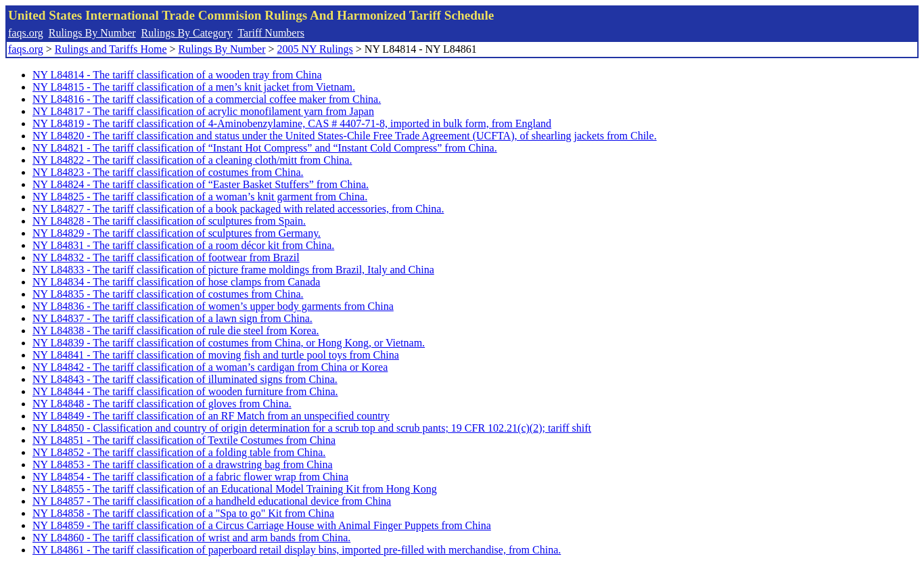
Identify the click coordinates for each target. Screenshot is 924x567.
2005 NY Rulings (315, 49)
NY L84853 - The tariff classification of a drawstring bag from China (183, 464)
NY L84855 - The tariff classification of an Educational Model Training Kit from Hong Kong (235, 489)
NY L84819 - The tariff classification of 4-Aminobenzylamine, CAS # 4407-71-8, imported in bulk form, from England (292, 123)
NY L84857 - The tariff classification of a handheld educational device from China (212, 501)
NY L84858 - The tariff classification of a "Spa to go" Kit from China (183, 513)
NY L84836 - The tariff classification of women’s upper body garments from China (213, 306)
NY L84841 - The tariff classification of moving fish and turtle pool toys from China (216, 355)
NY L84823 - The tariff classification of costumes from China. (168, 172)
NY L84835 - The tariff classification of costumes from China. (168, 294)
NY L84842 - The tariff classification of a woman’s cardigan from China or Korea (210, 367)
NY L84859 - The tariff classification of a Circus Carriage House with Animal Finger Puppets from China (262, 525)
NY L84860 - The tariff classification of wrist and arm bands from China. (191, 538)
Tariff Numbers (271, 33)
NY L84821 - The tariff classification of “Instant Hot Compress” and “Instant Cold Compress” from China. (265, 148)
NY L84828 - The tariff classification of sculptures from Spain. (169, 221)
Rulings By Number (92, 33)
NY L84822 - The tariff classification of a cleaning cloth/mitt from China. (192, 160)
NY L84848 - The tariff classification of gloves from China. (162, 404)
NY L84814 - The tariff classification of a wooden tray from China (177, 75)
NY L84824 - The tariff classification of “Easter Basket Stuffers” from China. (201, 184)
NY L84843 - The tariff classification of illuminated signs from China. (185, 379)
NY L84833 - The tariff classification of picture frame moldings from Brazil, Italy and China (233, 270)
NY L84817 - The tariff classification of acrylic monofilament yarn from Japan (203, 111)
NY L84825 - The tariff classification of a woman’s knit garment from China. (200, 197)
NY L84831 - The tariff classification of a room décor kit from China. (183, 245)
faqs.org (26, 33)
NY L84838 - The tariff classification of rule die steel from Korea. (176, 331)
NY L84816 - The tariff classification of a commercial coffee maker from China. (207, 99)
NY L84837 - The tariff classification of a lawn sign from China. (172, 318)
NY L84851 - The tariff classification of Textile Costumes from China (184, 440)
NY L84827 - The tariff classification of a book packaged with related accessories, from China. (238, 209)
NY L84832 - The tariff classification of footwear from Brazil (166, 257)
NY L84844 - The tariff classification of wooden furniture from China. (185, 391)
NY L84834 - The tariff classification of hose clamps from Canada (176, 282)
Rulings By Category (187, 33)
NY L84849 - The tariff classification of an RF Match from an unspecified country (211, 416)
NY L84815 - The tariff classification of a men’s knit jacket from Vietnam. (194, 87)
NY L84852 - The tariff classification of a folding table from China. (179, 452)
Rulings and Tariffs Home (111, 49)
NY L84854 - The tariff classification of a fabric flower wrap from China (190, 477)
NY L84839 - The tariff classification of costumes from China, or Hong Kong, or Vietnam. (229, 343)
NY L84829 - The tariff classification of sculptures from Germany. (177, 233)
